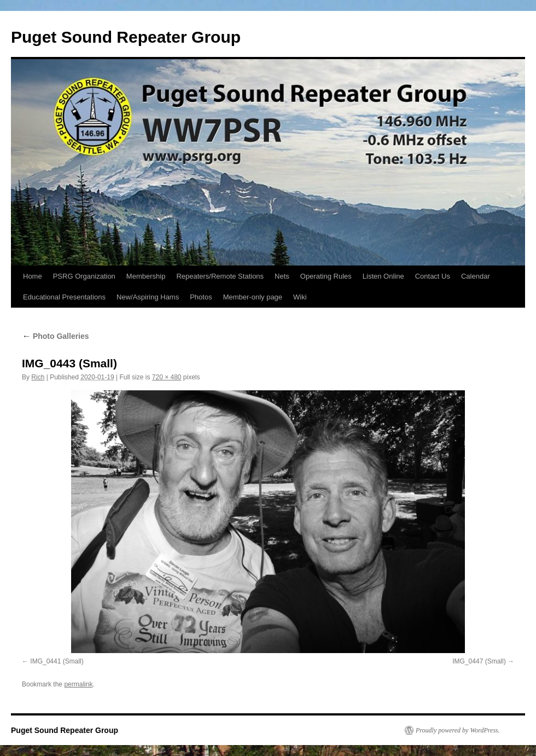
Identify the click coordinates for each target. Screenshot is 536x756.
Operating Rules (326, 276)
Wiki (300, 297)
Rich (38, 377)
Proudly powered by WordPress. (458, 730)
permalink (78, 684)
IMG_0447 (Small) (479, 661)
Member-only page (253, 297)
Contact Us (433, 276)
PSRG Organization (84, 276)
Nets (282, 276)
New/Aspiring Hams (148, 297)
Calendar (476, 276)
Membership (146, 276)
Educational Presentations (64, 297)
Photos (201, 297)
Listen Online (383, 276)
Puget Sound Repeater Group (126, 37)
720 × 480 (167, 377)
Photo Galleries (56, 336)
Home (33, 276)
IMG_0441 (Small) (57, 661)
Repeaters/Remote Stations (220, 276)
